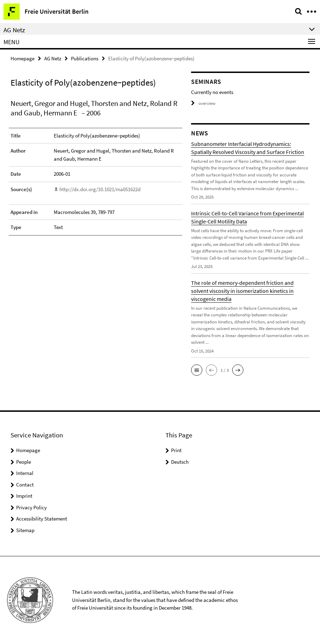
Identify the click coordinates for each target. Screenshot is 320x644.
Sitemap (25, 530)
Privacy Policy (31, 507)
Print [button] (176, 450)
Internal (25, 473)
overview (203, 103)
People (24, 462)
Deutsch (180, 462)
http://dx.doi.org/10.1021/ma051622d (100, 189)
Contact (25, 485)
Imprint (24, 496)
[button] (197, 370)
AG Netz (53, 58)
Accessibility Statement (42, 519)
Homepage (22, 58)
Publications (85, 58)
